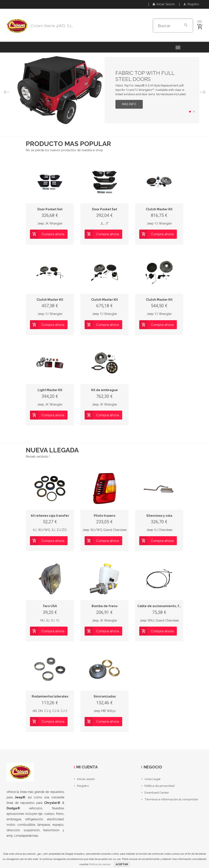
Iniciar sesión (164, 4)
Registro (191, 4)
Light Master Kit (50, 390)
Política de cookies (100, 864)
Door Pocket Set (50, 209)
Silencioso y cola (159, 516)
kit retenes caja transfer (50, 516)
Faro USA (50, 606)
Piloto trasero (104, 516)
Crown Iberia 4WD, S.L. (52, 26)
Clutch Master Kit (159, 209)
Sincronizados (105, 696)
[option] (104, 90)
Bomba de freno (104, 606)
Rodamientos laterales (50, 696)
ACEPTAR (122, 864)
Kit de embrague (104, 390)
